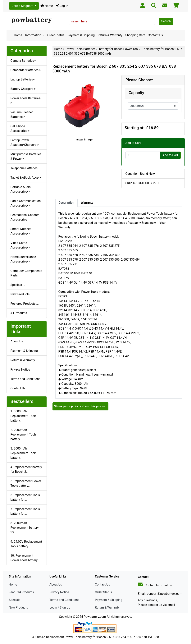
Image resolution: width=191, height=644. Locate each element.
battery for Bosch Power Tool (119, 49)
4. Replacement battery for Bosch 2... (26, 469)
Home (47, 6)
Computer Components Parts (26, 273)
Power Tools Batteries (81, 49)
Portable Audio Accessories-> (21, 189)
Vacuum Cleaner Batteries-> (22, 114)
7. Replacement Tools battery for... (25, 511)
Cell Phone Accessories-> (20, 128)
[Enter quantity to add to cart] (143, 155)
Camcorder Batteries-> (26, 70)
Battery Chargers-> (23, 89)
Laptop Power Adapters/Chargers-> (25, 142)
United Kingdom (23, 6)
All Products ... (20, 313)
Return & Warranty (110, 35)
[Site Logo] (36, 20)
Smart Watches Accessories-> (21, 231)
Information (34, 35)
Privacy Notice (20, 370)
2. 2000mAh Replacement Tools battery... (24, 434)
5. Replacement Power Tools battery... (26, 483)
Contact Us (155, 35)
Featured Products (21, 592)
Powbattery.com (95, 617)
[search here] (112, 21)
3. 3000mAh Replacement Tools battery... (24, 453)
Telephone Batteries (24, 168)
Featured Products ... (25, 304)
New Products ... (22, 294)
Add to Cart (170, 155)
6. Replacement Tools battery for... (25, 497)
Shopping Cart (135, 35)
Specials (15, 600)
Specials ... (18, 285)
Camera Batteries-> (24, 61)
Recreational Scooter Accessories (25, 217)
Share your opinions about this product (80, 406)
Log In (62, 6)
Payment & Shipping (81, 35)
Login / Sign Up (60, 607)
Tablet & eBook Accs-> (26, 178)
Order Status (56, 35)
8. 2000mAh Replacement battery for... (25, 528)
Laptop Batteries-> (23, 79)
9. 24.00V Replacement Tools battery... (26, 544)
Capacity (136, 93)
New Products (18, 607)
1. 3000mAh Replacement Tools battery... (24, 416)
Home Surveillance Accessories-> (23, 259)
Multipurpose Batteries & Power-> (26, 156)
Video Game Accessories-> (20, 245)
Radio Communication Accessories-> (26, 203)
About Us (17, 341)
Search (166, 21)
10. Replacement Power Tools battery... (25, 558)
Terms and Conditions (25, 379)
